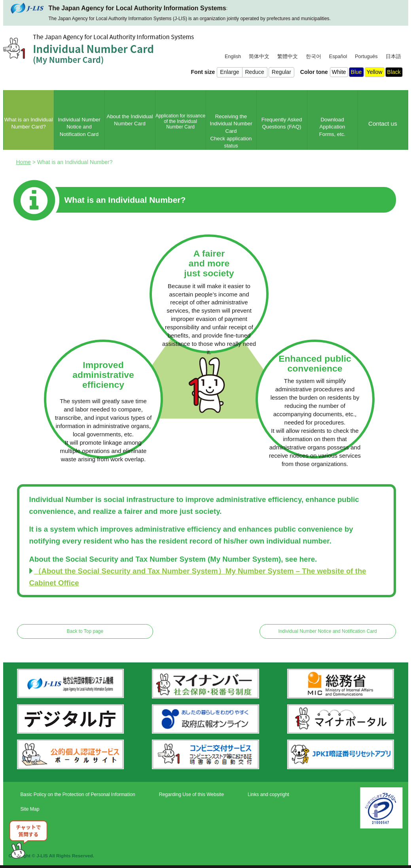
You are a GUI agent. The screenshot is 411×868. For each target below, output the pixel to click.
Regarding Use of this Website (191, 794)
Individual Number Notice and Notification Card (327, 631)
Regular (281, 72)
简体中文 (259, 57)
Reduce (255, 72)
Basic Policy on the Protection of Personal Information (78, 794)
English (233, 57)
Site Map (30, 809)
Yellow (375, 72)
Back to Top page (85, 631)
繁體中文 (288, 57)
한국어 (313, 57)
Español (338, 57)
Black (394, 72)
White (339, 72)
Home (24, 162)
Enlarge (229, 72)
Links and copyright (268, 794)
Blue (356, 72)
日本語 (393, 57)
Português (366, 57)
